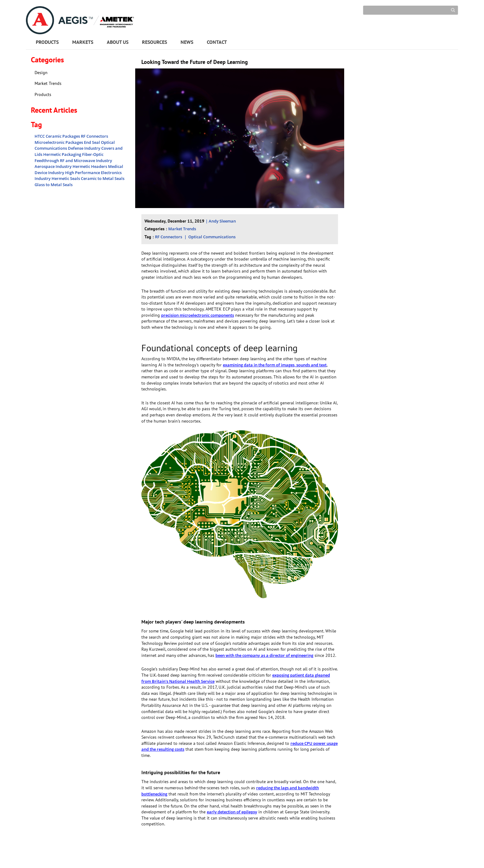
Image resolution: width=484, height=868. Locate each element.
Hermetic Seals (66, 178)
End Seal (92, 142)
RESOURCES (154, 42)
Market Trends (48, 83)
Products (43, 94)
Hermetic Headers (90, 166)
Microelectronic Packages (59, 142)
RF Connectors (94, 136)
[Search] (411, 10)
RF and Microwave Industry (86, 161)
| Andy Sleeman (221, 221)
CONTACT (217, 42)
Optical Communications (212, 237)
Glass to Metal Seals (54, 185)
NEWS (187, 42)
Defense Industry (85, 148)
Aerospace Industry (54, 166)
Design (41, 73)
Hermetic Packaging (63, 154)
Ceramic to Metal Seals (103, 178)
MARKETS (83, 42)
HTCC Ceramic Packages (58, 136)
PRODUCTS (47, 42)
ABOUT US (118, 42)
